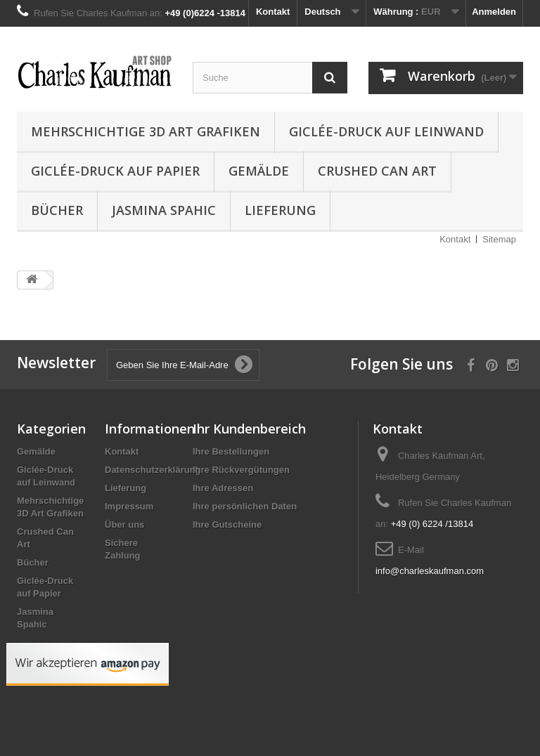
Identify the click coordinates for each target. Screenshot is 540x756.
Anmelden (494, 12)
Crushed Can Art (377, 171)
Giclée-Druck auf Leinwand (386, 131)
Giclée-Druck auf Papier (115, 171)
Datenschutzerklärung (153, 470)
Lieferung (280, 210)
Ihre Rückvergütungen (241, 470)
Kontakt (273, 12)
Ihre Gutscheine (227, 524)
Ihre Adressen (223, 488)
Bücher (57, 210)
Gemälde (259, 171)
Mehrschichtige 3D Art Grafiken (146, 131)
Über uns (124, 524)
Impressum (129, 506)
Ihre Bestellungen (231, 451)
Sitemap (499, 239)
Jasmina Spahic (164, 210)
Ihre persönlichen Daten (245, 506)
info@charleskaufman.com (430, 571)
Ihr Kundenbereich (249, 429)
